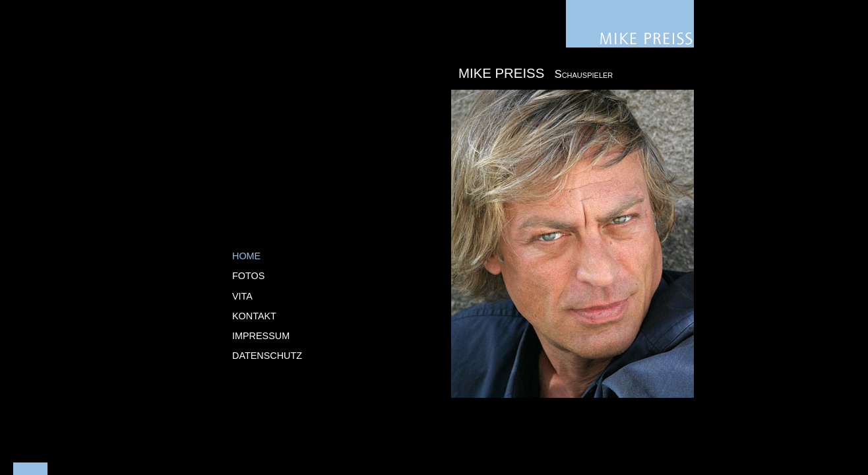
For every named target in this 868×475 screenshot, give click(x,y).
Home (246, 256)
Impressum (261, 336)
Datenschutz (267, 356)
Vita (242, 296)
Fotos (248, 276)
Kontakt (254, 316)
